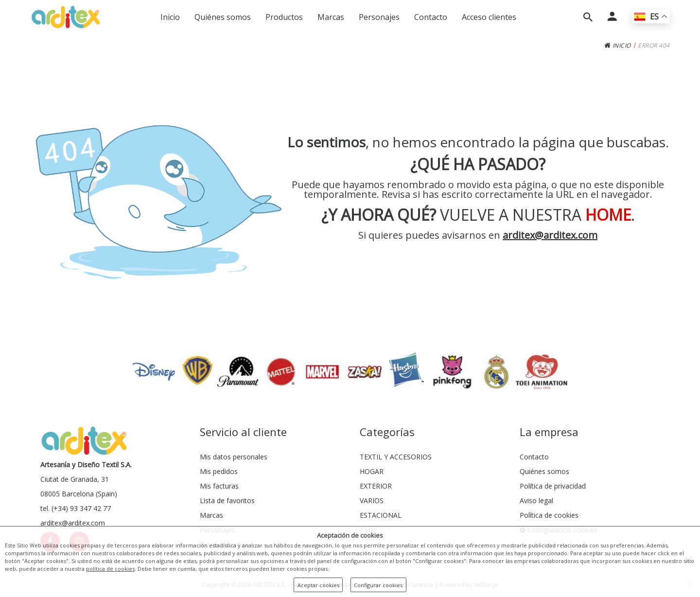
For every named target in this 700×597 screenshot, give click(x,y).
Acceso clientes (489, 17)
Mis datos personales (234, 457)
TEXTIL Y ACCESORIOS (396, 457)
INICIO (618, 45)
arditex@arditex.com (550, 235)
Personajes (379, 17)
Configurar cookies (378, 585)
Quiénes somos (223, 17)
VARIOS (372, 500)
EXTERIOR (376, 486)
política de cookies (110, 569)
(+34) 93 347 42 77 (81, 508)
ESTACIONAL (381, 515)
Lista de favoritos (227, 500)
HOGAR (372, 471)
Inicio (170, 17)
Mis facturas (219, 486)
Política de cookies (549, 515)
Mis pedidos (219, 471)
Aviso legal (536, 500)
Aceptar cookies (318, 585)
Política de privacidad (553, 486)
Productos (284, 17)
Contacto (431, 17)
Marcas (331, 17)
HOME (608, 215)
